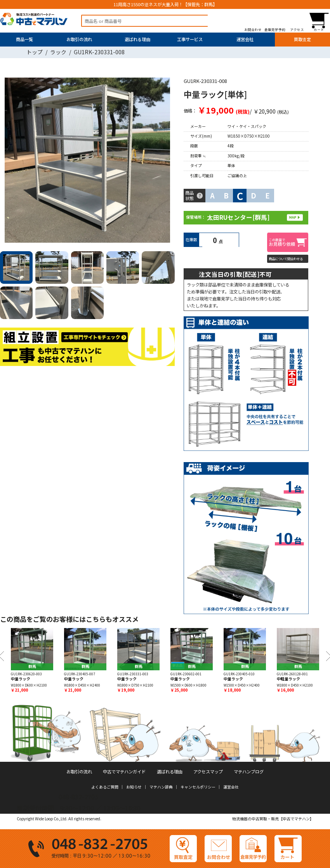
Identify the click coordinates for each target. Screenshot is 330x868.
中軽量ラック (288, 679)
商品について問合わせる (288, 259)
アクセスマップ (208, 771)
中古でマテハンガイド (124, 771)
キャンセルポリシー (198, 787)
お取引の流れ (79, 39)
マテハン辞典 (161, 787)
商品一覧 (24, 39)
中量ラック (21, 679)
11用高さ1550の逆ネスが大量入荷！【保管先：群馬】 (165, 5)
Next (167, 161)
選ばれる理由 (137, 39)
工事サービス (190, 39)
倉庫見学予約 (275, 29)
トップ (35, 52)
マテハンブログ (249, 771)
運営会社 (245, 39)
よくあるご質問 (105, 787)
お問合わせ (253, 29)
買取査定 (302, 39)
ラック (58, 52)
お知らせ (134, 787)
